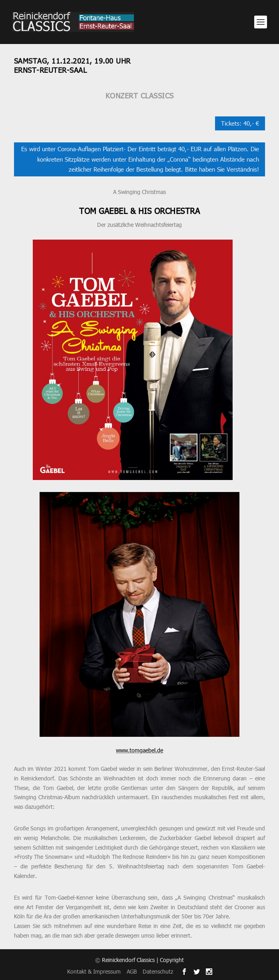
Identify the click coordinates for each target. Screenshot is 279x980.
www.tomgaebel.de (139, 750)
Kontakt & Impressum (94, 971)
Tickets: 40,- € (240, 123)
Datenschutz (158, 971)
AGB (132, 971)
